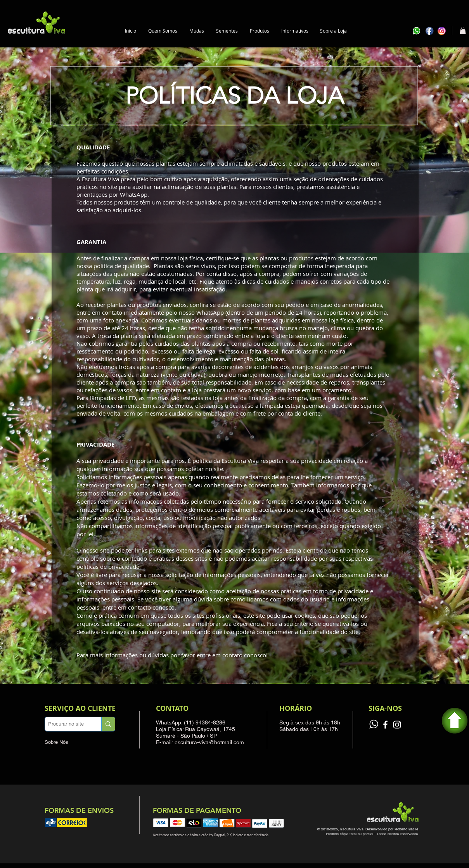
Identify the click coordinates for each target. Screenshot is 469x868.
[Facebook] (385, 725)
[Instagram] (397, 725)
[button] (197, 31)
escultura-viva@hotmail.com (209, 742)
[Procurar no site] (66, 724)
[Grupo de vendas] (374, 725)
